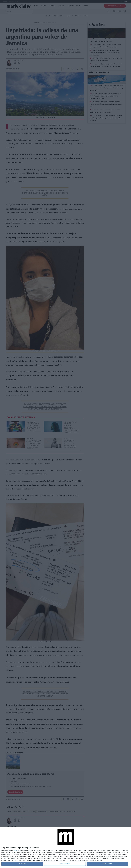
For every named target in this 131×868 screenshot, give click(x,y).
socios (15, 850)
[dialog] (65, 848)
